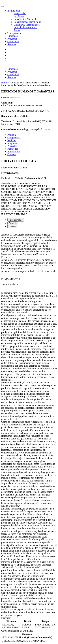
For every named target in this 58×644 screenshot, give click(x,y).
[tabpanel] (29, 424)
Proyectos (12, 39)
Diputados (13, 36)
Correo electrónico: (12, 129)
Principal (12, 135)
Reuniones (13, 149)
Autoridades (20, 13)
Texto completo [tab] (16, 220)
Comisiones (13, 41)
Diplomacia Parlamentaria (27, 25)
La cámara (19, 16)
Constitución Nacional (25, 19)
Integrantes (13, 143)
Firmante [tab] (13, 223)
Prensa (17, 30)
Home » (5, 83)
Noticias (12, 140)
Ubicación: (7, 103)
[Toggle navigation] (2, 6)
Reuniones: (7, 116)
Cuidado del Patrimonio (25, 27)
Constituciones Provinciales (27, 22)
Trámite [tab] (12, 226)
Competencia (14, 138)
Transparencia (14, 33)
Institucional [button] (14, 11)
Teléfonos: (7, 121)
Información (14, 152)
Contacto (12, 154)
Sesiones (12, 44)
